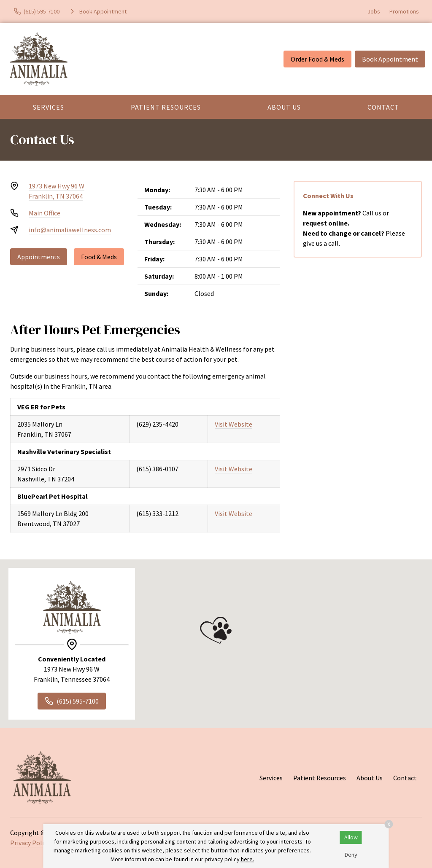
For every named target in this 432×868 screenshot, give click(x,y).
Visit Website (234, 424)
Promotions (404, 11)
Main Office (45, 213)
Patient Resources (166, 107)
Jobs (374, 11)
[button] (216, 630)
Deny (351, 855)
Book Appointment (390, 59)
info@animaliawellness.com (70, 230)
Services (49, 107)
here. (247, 859)
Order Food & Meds (317, 59)
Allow (351, 837)
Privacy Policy (30, 843)
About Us (284, 107)
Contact (383, 107)
